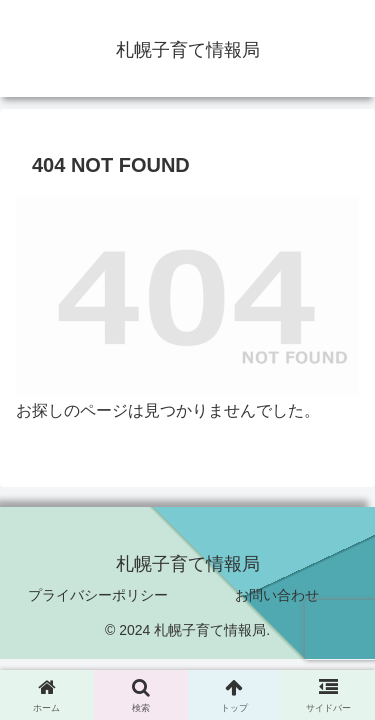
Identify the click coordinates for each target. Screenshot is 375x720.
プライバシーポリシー (98, 595)
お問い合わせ (277, 595)
